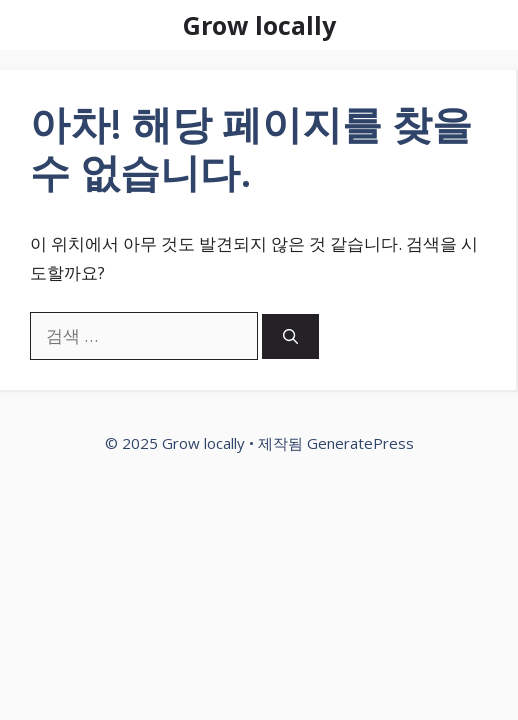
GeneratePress (360, 443)
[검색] (290, 336)
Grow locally (259, 25)
